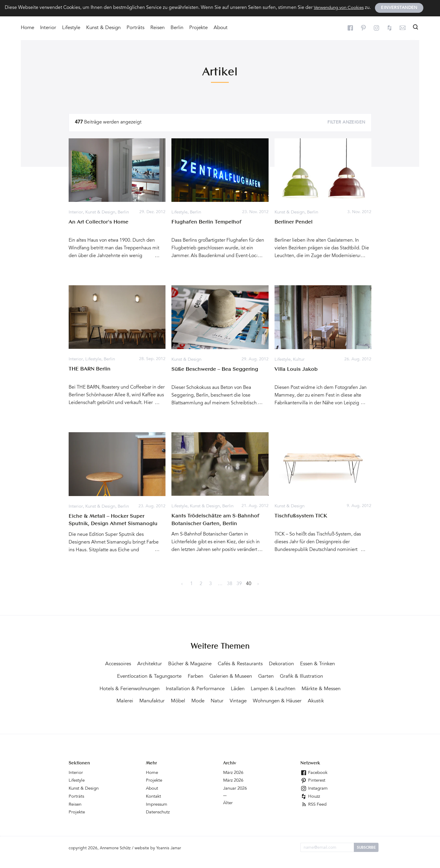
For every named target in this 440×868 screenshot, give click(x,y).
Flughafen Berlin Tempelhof (206, 222)
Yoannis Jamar (173, 858)
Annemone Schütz (117, 858)
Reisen (157, 28)
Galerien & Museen (280, 676)
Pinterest (313, 791)
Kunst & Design (103, 28)
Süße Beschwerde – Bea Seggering (215, 369)
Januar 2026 (236, 799)
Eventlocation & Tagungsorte (193, 676)
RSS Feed (314, 814)
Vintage (331, 700)
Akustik (250, 712)
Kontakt (154, 806)
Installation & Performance (272, 688)
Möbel (267, 700)
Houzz (311, 806)
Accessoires (134, 663)
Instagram (315, 799)
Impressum (158, 814)
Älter (228, 813)
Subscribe (366, 857)
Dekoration (307, 663)
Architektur (168, 663)
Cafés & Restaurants (263, 663)
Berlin (177, 28)
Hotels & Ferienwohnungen (201, 688)
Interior (48, 28)
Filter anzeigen (346, 123)
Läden (316, 688)
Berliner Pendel (294, 222)
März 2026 (234, 783)
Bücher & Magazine (210, 663)
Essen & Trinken (134, 676)
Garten (317, 676)
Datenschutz (159, 822)
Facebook (315, 783)
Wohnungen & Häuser (208, 712)
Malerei (212, 700)
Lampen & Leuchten (125, 700)
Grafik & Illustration (140, 688)
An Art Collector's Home (98, 222)
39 (239, 584)
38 (230, 584)
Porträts (135, 28)
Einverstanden (403, 8)
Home (27, 28)
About (221, 28)
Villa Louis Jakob (296, 369)
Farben (242, 676)
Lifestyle (71, 28)
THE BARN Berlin (90, 369)
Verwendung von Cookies (341, 8)
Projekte (198, 28)
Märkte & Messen (176, 700)
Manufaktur (240, 700)
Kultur (301, 359)
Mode (288, 700)
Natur (309, 700)
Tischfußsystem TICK (301, 516)
